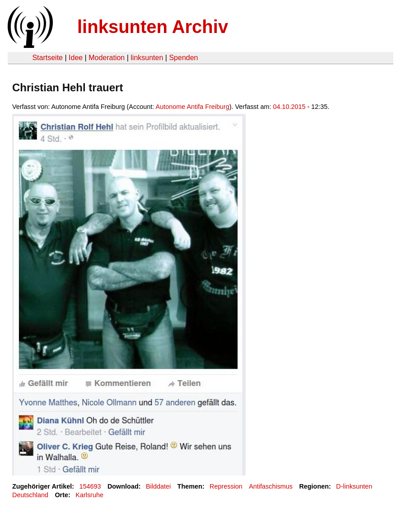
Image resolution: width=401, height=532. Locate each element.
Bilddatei (158, 486)
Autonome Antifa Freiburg (193, 107)
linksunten (147, 58)
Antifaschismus (271, 486)
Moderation (107, 58)
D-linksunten (354, 486)
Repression (226, 486)
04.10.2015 (289, 107)
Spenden (183, 58)
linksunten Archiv (153, 27)
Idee (76, 58)
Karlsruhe (89, 495)
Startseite (47, 58)
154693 (90, 486)
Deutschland (30, 495)
